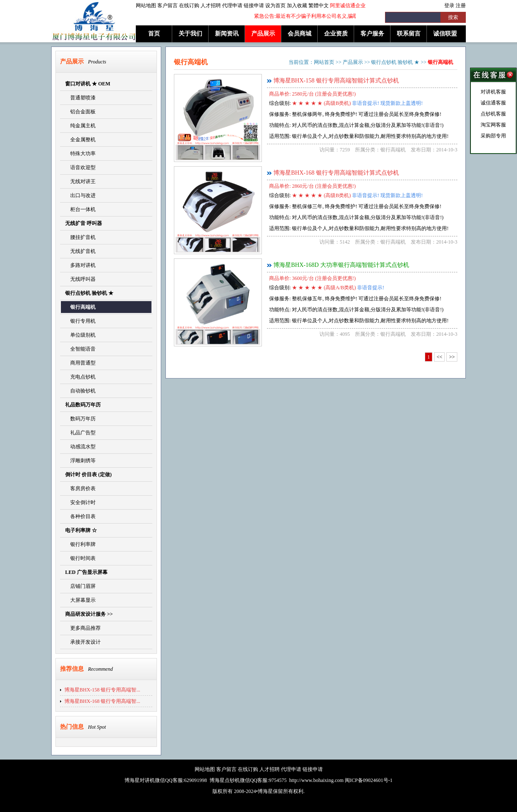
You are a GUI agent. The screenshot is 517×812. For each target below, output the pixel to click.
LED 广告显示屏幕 (86, 572)
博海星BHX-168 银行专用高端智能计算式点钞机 (336, 173)
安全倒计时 (80, 502)
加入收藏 (297, 5)
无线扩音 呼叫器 (84, 223)
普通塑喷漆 (80, 98)
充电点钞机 (80, 377)
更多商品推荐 (83, 628)
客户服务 (372, 34)
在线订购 (189, 5)
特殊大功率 (80, 154)
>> (452, 357)
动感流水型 (80, 447)
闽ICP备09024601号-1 (369, 780)
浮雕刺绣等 (80, 461)
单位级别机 (80, 335)
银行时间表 (80, 558)
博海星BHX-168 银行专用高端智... (102, 701)
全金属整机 (80, 140)
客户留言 (168, 5)
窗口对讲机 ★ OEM (88, 84)
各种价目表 (80, 516)
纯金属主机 (80, 126)
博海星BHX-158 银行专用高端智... (102, 690)
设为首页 (275, 5)
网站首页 (324, 62)
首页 (154, 34)
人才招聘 (211, 5)
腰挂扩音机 (80, 237)
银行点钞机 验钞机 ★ (89, 293)
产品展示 (263, 34)
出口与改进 (80, 195)
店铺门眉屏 (80, 586)
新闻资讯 (227, 34)
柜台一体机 (80, 209)
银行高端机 (80, 307)
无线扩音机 (80, 251)
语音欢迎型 (80, 167)
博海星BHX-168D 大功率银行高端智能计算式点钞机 (341, 265)
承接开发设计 (83, 642)
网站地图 (146, 5)
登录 (449, 5)
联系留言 (409, 34)
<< (440, 357)
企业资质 (336, 34)
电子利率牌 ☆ (81, 530)
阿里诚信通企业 (348, 5)
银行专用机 (80, 321)
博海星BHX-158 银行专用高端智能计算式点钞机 (336, 81)
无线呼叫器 (80, 279)
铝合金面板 (80, 112)
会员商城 (300, 34)
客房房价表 (80, 488)
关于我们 (190, 34)
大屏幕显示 (80, 600)
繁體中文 (319, 5)
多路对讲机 (80, 265)
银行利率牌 (80, 544)
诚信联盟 (445, 34)
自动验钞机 (80, 391)
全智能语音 (80, 349)
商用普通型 (80, 363)
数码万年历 (80, 419)
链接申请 (254, 5)
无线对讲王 (80, 181)
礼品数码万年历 (83, 405)
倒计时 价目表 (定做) (88, 475)
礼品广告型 (80, 433)
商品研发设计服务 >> (89, 614)
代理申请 (232, 5)
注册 (461, 5)
